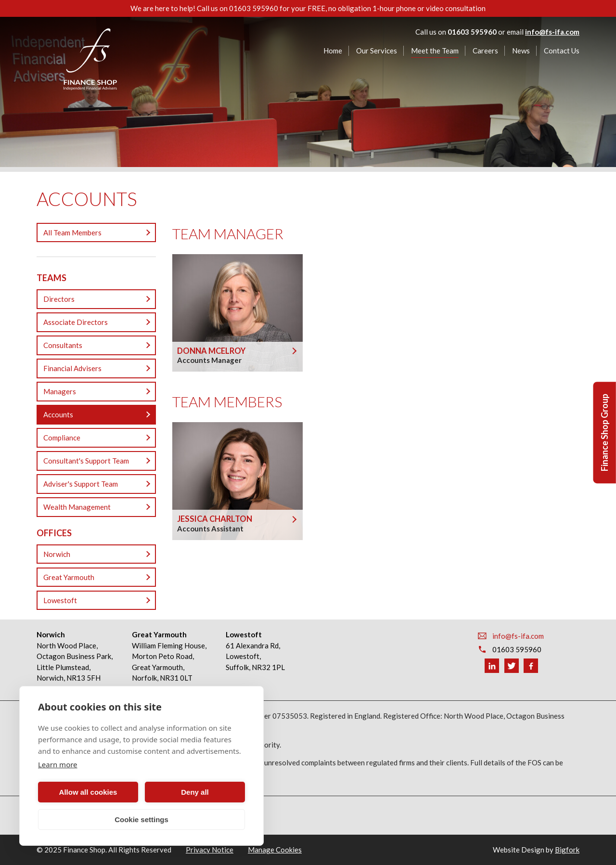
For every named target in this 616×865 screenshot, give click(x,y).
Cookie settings (141, 820)
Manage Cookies (275, 850)
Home (333, 51)
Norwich (57, 554)
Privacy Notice (210, 850)
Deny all (195, 792)
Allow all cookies (88, 792)
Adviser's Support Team (81, 484)
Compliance (62, 438)
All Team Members (72, 232)
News (521, 51)
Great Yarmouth (69, 577)
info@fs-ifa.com (552, 32)
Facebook (531, 666)
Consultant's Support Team (86, 461)
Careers (485, 51)
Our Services (377, 51)
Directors (59, 299)
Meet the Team (435, 51)
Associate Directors (76, 322)
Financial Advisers (72, 368)
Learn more (58, 764)
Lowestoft (60, 600)
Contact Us (562, 51)
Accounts (58, 414)
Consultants (63, 345)
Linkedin (492, 666)
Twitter (512, 666)
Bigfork (567, 850)
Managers (60, 391)
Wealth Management (77, 507)
